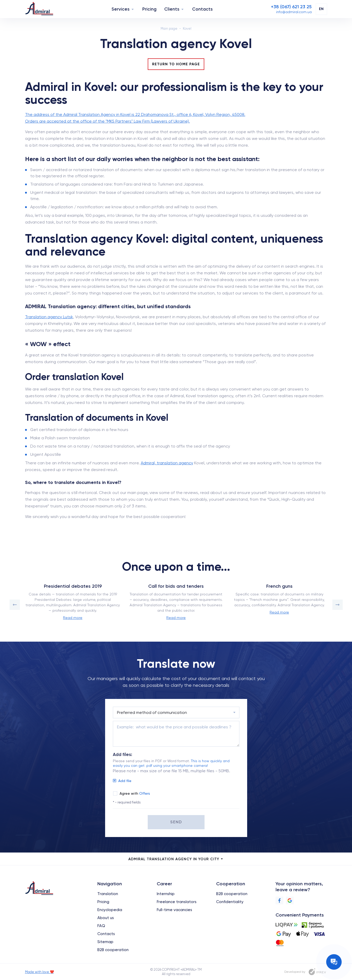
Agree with (135, 793)
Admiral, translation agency (167, 463)
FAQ (101, 926)
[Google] (290, 901)
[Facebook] (279, 901)
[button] (15, 605)
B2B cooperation (113, 950)
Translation (108, 894)
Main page (169, 29)
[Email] (294, 12)
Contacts (202, 9)
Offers (145, 793)
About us (106, 918)
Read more (73, 618)
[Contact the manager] (334, 962)
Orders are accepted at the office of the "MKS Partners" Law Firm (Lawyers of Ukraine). (107, 121)
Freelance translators (177, 902)
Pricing (149, 9)
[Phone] (291, 7)
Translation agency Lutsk (49, 317)
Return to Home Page (176, 64)
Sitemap (105, 942)
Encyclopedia (110, 910)
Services (120, 9)
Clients (172, 9)
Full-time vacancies (174, 910)
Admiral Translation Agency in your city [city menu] (176, 859)
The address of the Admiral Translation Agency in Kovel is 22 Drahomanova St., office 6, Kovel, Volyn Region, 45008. (135, 114)
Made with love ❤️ (40, 972)
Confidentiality (230, 902)
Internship (166, 894)
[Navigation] (133, 9)
